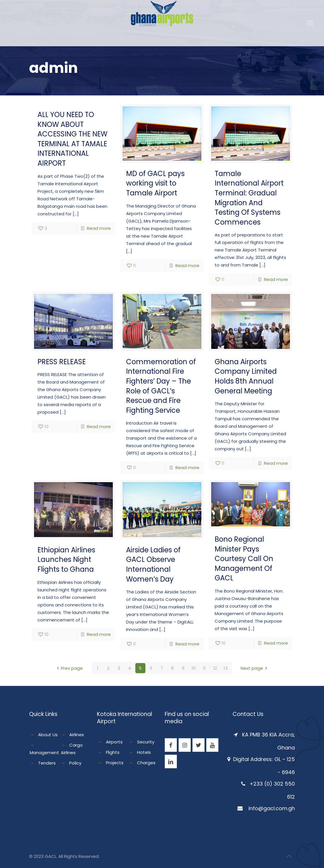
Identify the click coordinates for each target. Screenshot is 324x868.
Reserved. (89, 856)
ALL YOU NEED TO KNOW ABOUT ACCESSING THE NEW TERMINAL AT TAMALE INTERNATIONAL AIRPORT (72, 139)
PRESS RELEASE (62, 362)
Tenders (47, 763)
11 (204, 668)
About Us (48, 735)
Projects (115, 763)
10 (194, 668)
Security (146, 742)
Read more (99, 228)
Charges (146, 763)
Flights (113, 752)
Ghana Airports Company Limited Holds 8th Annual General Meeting (246, 376)
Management (44, 753)
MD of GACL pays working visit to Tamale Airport (155, 183)
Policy (75, 763)
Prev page (69, 668)
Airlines (77, 735)
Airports (114, 742)
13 (226, 668)
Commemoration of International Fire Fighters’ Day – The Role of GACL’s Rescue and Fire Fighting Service (161, 386)
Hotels (144, 752)
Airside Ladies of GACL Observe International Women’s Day (153, 565)
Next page (255, 668)
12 (215, 668)
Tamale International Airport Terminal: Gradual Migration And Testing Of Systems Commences (249, 198)
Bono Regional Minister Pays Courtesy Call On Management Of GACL (244, 559)
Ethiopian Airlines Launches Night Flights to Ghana (66, 560)
